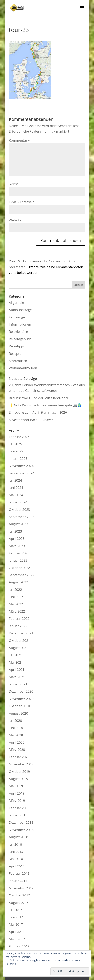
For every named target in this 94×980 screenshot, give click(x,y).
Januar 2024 (18, 502)
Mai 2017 (16, 924)
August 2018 (18, 837)
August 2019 (18, 779)
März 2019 (17, 801)
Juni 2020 (16, 728)
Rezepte (15, 354)
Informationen (20, 324)
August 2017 (18, 903)
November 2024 (21, 466)
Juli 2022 (15, 589)
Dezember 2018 (21, 822)
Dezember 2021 (21, 633)
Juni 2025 (16, 451)
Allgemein (16, 302)
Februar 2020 (19, 757)
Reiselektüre (18, 332)
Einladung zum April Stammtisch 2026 (38, 412)
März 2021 (17, 677)
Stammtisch (18, 361)
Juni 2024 (16, 487)
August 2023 (18, 524)
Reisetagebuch (20, 339)
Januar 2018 (18, 881)
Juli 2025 (15, 444)
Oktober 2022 (19, 568)
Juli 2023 (15, 531)
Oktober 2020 (19, 706)
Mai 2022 (16, 604)
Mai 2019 (16, 786)
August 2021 (18, 648)
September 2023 (22, 517)
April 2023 (17, 538)
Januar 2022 (18, 626)
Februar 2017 (19, 946)
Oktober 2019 (19, 772)
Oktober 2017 (19, 895)
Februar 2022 (19, 619)
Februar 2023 (19, 553)
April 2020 (17, 742)
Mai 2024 (16, 495)
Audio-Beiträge (20, 310)
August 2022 (18, 582)
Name (15, 184)
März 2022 (17, 611)
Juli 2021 (15, 655)
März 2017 (17, 939)
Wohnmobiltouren (23, 368)
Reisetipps (17, 346)
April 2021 (17, 670)
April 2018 (17, 866)
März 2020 (17, 750)
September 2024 (22, 473)
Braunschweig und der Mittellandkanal (38, 398)
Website (15, 220)
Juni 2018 (16, 852)
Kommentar (19, 140)
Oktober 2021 (19, 641)
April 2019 (17, 793)
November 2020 (21, 699)
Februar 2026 (19, 437)
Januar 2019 (18, 815)
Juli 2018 (15, 844)
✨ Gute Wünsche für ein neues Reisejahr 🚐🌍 (45, 405)
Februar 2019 (19, 808)
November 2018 (21, 830)
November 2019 (21, 764)
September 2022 (22, 575)
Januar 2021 (18, 684)
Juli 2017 (15, 910)
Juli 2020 (15, 721)
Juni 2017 (16, 917)
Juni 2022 (16, 597)
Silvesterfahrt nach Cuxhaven (31, 420)
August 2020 (18, 713)
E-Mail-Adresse (22, 202)
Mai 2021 (16, 662)
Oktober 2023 (19, 509)
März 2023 (17, 546)
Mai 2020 (16, 735)
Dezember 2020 (21, 691)
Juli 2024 (15, 480)
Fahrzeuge (17, 317)
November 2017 (21, 888)
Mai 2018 (16, 859)
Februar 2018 (19, 873)
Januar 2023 (18, 560)
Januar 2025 (18, 458)
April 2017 (17, 932)
